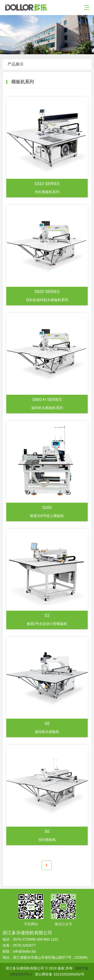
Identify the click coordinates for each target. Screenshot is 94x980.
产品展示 (16, 64)
